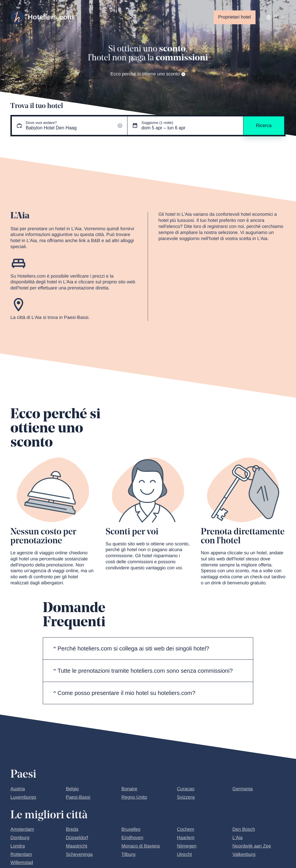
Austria (18, 789)
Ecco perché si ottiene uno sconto (148, 74)
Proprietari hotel (235, 17)
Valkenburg (244, 855)
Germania (243, 789)
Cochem (186, 829)
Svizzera (186, 797)
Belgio (72, 789)
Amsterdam (22, 829)
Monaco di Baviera (141, 846)
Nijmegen (187, 846)
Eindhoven (132, 838)
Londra (18, 846)
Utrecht (184, 855)
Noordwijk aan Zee (252, 846)
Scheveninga (79, 855)
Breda (72, 829)
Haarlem (186, 838)
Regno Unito (134, 797)
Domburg (20, 838)
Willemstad (22, 863)
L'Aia (237, 838)
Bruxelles (131, 829)
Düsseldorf (77, 838)
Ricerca (264, 126)
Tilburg (128, 855)
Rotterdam (21, 855)
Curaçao (186, 789)
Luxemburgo (23, 797)
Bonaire (129, 789)
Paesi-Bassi (78, 797)
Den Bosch (244, 829)
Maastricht (77, 846)
